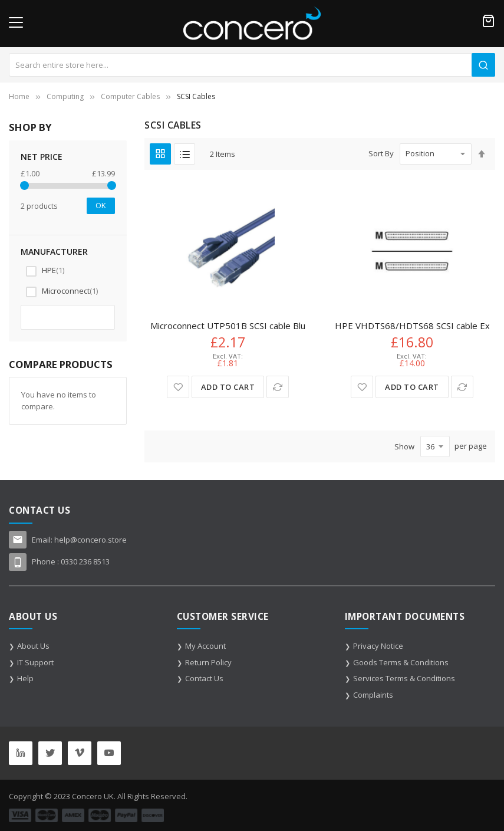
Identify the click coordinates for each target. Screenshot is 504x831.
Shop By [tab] (30, 127)
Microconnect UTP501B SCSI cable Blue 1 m (239, 326)
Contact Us (204, 678)
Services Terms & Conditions (404, 678)
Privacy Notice (378, 646)
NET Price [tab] (42, 157)
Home (19, 96)
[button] (178, 387)
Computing (65, 96)
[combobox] (252, 65)
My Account (205, 646)
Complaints (373, 695)
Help (25, 678)
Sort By (381, 153)
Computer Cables (130, 96)
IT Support (35, 662)
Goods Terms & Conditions (401, 662)
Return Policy (208, 662)
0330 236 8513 (85, 561)
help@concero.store (90, 540)
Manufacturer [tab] (54, 252)
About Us (33, 646)
